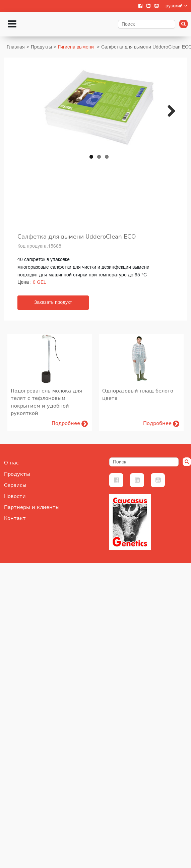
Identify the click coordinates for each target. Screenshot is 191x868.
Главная (16, 47)
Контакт (15, 518)
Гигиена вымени (76, 47)
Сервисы (15, 485)
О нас (11, 463)
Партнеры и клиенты (32, 507)
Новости (15, 496)
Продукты (41, 47)
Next (171, 123)
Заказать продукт (53, 302)
